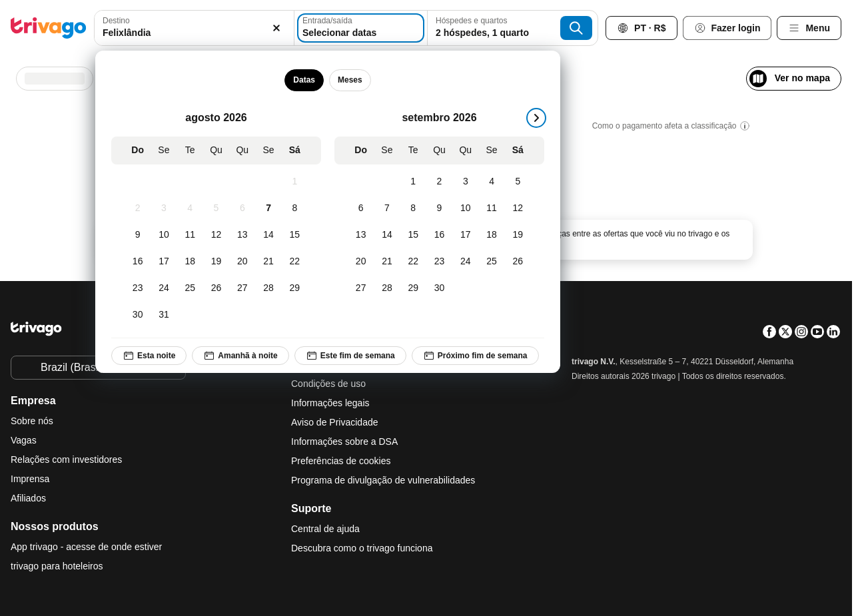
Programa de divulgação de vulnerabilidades (383, 480)
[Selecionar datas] (361, 28)
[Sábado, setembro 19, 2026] (518, 235)
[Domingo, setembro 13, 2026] (361, 235)
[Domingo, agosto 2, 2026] (138, 208)
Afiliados (28, 498)
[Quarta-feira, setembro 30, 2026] (439, 288)
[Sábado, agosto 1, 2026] (295, 182)
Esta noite (149, 356)
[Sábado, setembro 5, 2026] (518, 182)
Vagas (24, 440)
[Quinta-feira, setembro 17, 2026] (465, 235)
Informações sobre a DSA (344, 442)
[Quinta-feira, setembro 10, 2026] (465, 208)
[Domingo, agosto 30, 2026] (138, 315)
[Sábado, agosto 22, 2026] (295, 262)
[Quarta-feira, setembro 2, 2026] (439, 182)
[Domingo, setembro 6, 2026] (361, 208)
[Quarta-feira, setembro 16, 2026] (439, 235)
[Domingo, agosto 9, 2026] (138, 235)
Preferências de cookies (342, 461)
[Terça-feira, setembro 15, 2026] (413, 235)
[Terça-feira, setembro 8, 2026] (413, 208)
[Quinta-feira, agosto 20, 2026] (242, 262)
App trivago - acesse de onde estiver (86, 547)
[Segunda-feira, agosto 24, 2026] (164, 288)
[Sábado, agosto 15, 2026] (295, 235)
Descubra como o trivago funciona (362, 548)
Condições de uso (328, 384)
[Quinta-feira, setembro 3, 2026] (465, 182)
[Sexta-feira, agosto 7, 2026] (268, 208)
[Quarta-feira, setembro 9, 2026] (439, 208)
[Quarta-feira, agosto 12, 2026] (216, 235)
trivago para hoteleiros (57, 566)
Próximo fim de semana (475, 356)
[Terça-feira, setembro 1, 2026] (413, 182)
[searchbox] (194, 33)
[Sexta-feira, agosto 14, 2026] (268, 235)
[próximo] (536, 118)
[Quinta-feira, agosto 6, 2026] (242, 208)
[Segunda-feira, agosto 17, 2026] (164, 262)
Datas (304, 80)
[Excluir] (276, 28)
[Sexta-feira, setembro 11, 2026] (491, 208)
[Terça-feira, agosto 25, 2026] (190, 288)
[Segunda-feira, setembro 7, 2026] (387, 208)
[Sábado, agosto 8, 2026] (295, 208)
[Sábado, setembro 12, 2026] (518, 208)
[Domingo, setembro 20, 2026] (361, 262)
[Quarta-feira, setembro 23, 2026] (439, 262)
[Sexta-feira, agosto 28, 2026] (268, 288)
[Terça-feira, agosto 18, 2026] (190, 262)
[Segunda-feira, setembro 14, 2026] (387, 235)
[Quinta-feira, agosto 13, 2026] (242, 235)
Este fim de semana (350, 356)
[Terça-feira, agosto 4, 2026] (190, 208)
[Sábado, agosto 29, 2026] (295, 288)
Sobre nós (32, 421)
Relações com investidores (66, 460)
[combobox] (194, 28)
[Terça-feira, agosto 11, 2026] (190, 235)
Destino (116, 21)
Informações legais (330, 403)
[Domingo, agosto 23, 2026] (138, 288)
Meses (350, 80)
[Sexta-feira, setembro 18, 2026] (491, 235)
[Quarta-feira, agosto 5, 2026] (216, 208)
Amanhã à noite (240, 356)
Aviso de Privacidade (334, 422)
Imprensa (30, 479)
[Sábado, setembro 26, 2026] (518, 262)
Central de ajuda (325, 529)
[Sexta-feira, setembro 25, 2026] (491, 262)
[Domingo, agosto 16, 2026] (138, 262)
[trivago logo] (49, 28)
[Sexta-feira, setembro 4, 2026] (491, 182)
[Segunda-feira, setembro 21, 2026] (387, 262)
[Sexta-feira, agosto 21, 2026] (268, 262)
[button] (194, 28)
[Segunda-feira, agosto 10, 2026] (164, 235)
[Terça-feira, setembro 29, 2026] (413, 288)
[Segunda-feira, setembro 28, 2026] (387, 288)
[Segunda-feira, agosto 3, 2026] (164, 208)
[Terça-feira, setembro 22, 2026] (413, 262)
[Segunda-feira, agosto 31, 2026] (164, 315)
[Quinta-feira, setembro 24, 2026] (465, 262)
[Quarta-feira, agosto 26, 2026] (216, 288)
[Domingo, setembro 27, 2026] (361, 288)
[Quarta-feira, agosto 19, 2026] (216, 262)
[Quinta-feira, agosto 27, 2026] (242, 288)
